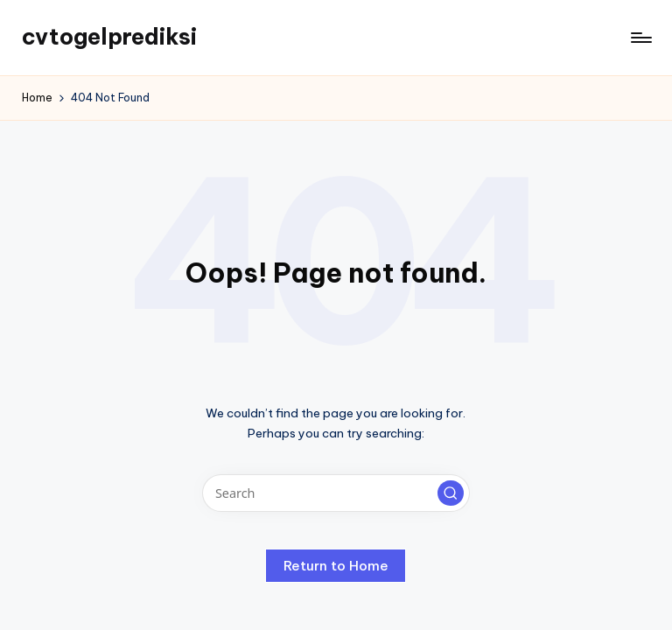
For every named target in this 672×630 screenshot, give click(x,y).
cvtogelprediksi (109, 37)
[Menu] (640, 38)
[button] (451, 493)
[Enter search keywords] (336, 493)
